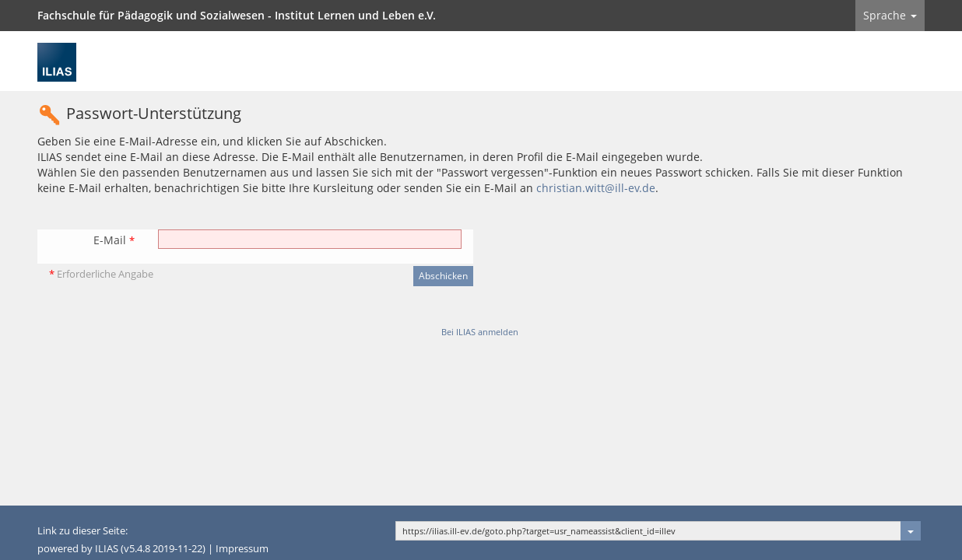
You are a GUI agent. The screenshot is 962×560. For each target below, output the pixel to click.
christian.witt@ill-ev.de (596, 188)
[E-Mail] (310, 239)
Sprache (890, 15)
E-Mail (114, 240)
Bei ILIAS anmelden (480, 332)
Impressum (242, 549)
